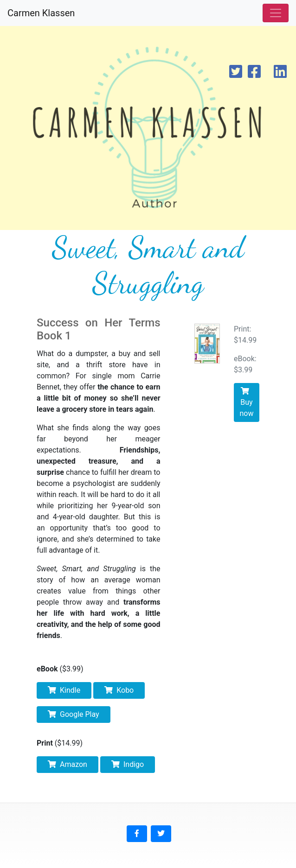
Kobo (119, 690)
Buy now (247, 403)
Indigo (128, 764)
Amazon (68, 764)
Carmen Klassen (41, 13)
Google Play (74, 714)
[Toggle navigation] (276, 13)
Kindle (64, 690)
